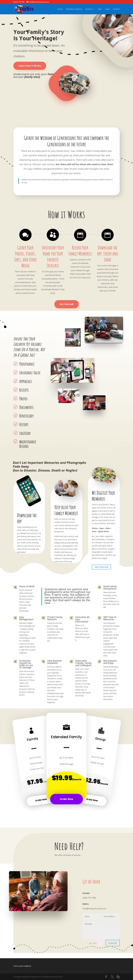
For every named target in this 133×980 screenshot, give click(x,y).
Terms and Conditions (22, 966)
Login (107, 9)
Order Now (41, 800)
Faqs (100, 9)
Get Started (101, 567)
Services (89, 9)
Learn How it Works (30, 66)
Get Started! (67, 304)
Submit (113, 943)
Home (60, 9)
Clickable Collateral (74, 9)
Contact (116, 9)
